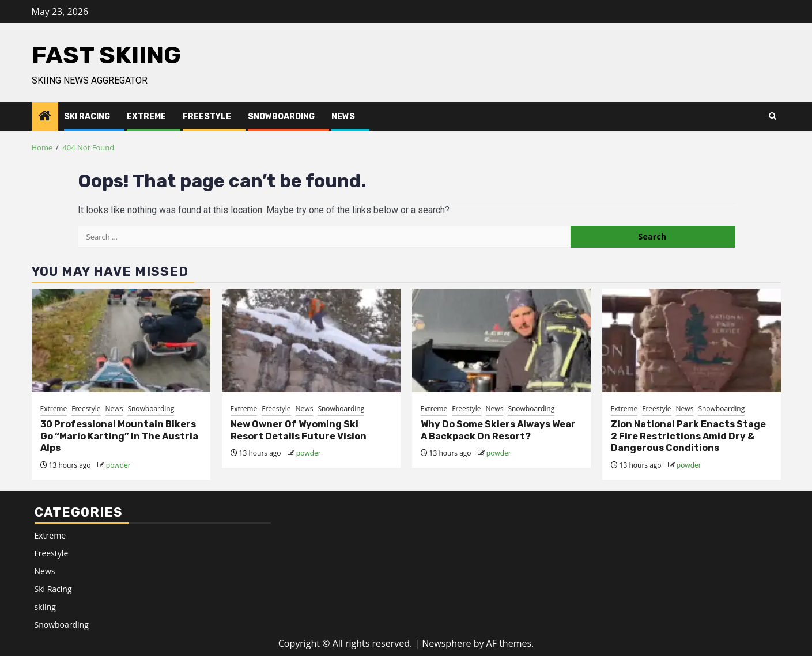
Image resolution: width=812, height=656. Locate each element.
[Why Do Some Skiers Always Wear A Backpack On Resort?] (501, 340)
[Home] (45, 116)
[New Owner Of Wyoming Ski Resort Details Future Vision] (311, 340)
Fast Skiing (106, 55)
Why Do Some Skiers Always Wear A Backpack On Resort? (498, 430)
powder (118, 465)
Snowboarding (281, 117)
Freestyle (207, 117)
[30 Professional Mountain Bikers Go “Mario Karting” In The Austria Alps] (121, 340)
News (343, 117)
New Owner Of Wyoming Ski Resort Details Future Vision (299, 430)
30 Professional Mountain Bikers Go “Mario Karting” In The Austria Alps (119, 436)
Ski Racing (87, 117)
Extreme (146, 117)
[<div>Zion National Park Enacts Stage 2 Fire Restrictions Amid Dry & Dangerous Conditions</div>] (692, 340)
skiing (45, 607)
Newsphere (446, 643)
